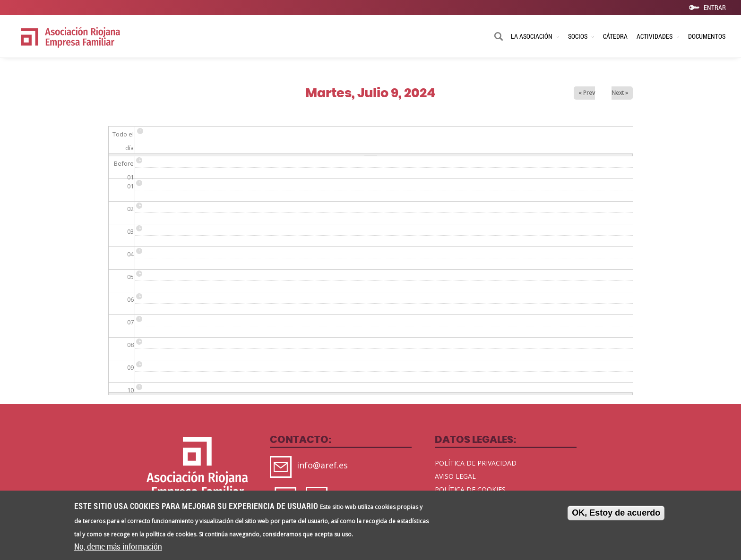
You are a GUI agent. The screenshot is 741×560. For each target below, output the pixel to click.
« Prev (587, 93)
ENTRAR (715, 7)
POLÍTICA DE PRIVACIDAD (476, 463)
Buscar (499, 37)
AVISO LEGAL (455, 476)
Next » (620, 93)
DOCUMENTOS (707, 36)
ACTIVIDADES (658, 36)
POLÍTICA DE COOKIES (470, 489)
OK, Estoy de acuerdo (616, 515)
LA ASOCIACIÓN (535, 36)
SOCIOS (581, 36)
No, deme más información (118, 548)
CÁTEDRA (615, 36)
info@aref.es (322, 465)
